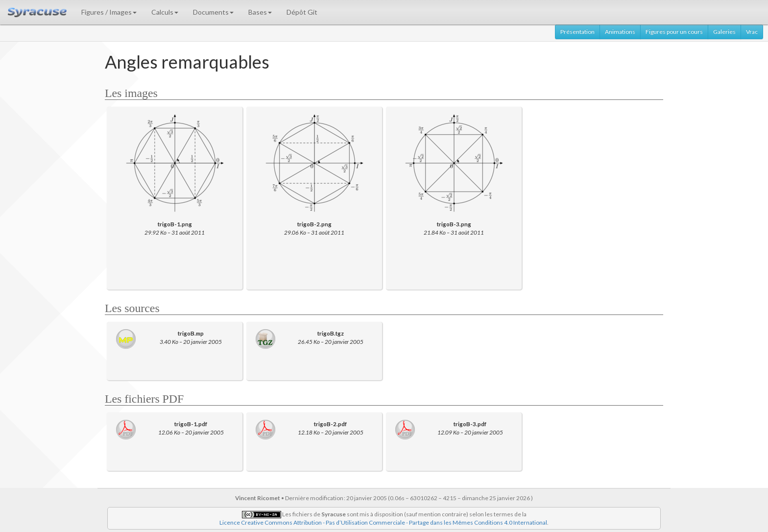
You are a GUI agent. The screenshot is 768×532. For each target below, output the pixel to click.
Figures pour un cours (674, 32)
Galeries (724, 32)
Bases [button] (260, 12)
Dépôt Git (302, 12)
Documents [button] (213, 12)
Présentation (577, 32)
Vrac (752, 32)
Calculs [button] (165, 12)
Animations (620, 32)
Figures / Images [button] (109, 12)
